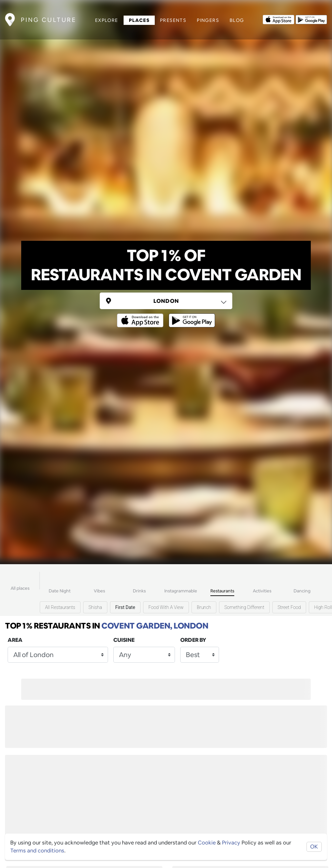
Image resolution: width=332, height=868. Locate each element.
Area (15, 640)
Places (138, 19)
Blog (236, 19)
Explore (105, 19)
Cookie (207, 843)
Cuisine (124, 640)
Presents (172, 19)
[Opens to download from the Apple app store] (277, 18)
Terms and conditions (37, 851)
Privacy (231, 843)
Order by (193, 640)
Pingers (207, 19)
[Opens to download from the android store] (310, 18)
